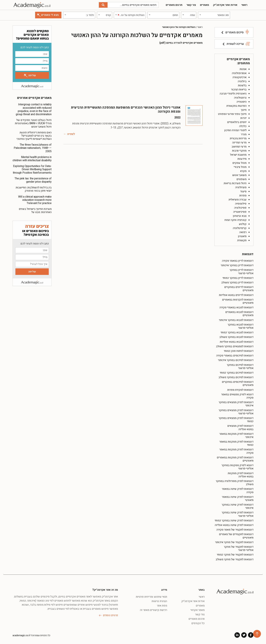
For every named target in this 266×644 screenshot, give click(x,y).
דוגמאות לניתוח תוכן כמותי (239, 351)
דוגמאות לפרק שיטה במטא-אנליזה (234, 525)
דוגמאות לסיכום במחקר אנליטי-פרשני (240, 367)
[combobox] (214, 15)
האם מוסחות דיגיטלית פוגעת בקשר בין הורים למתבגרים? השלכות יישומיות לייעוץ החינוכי (34, 136)
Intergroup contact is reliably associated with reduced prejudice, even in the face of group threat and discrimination (34, 109)
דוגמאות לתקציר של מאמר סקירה (235, 530)
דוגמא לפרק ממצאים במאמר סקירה (237, 396)
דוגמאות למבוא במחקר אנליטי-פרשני (241, 326)
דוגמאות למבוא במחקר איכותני (236, 320)
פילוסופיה (241, 204)
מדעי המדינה (239, 143)
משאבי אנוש (239, 175)
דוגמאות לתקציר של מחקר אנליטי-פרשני (239, 548)
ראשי (244, 5)
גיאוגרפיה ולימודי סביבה (233, 94)
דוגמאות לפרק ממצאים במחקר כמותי (236, 420)
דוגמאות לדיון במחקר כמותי (238, 278)
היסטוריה (242, 102)
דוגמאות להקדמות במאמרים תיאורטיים (238, 301)
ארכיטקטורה (240, 77)
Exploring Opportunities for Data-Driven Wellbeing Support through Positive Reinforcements (32, 169)
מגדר (244, 134)
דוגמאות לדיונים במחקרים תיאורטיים (239, 289)
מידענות (242, 159)
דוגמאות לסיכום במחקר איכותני (236, 360)
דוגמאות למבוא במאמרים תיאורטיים (239, 314)
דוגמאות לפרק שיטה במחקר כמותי (234, 521)
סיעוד (243, 191)
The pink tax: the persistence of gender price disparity (33, 180)
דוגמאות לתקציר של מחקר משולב (235, 559)
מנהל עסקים (239, 163)
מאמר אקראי (198, 610)
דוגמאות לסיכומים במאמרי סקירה (235, 356)
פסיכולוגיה (240, 208)
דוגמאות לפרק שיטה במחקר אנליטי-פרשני (238, 514)
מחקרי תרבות (239, 151)
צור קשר (191, 5)
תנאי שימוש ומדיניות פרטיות (151, 597)
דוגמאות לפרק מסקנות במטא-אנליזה (241, 475)
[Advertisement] (133, 75)
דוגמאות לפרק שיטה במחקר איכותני (238, 506)
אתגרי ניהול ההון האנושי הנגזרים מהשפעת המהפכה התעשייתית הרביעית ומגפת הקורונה (126, 109)
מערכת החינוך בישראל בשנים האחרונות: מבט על (35, 211)
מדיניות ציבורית (238, 138)
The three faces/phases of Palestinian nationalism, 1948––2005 (33, 148)
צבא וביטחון (240, 216)
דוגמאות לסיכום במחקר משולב (236, 377)
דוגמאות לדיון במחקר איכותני (237, 265)
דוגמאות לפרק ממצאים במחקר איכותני (236, 404)
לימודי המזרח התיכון (235, 130)
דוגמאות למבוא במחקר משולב (236, 337)
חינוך (244, 110)
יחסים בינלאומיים (237, 122)
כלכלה (243, 126)
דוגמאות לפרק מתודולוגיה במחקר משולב (235, 483)
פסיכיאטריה (240, 212)
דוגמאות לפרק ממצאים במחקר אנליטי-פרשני (236, 412)
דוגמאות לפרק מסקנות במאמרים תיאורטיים (235, 459)
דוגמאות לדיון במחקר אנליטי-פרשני (241, 272)
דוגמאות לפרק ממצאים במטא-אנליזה (240, 427)
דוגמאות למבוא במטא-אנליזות (237, 342)
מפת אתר (162, 606)
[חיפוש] (103, 5)
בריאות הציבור (239, 90)
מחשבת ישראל (238, 155)
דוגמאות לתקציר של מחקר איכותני (234, 542)
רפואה (243, 232)
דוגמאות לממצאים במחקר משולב (235, 346)
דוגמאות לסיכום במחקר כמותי (237, 373)
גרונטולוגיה (240, 98)
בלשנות (242, 85)
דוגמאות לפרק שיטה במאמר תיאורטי (238, 499)
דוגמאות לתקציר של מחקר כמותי (235, 555)
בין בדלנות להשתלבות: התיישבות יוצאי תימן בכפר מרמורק (34, 189)
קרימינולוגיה (240, 228)
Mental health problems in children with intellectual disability (32, 159)
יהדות (243, 118)
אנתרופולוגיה (239, 73)
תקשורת (242, 240)
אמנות (243, 69)
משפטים (241, 179)
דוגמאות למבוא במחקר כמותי (237, 332)
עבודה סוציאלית (238, 200)
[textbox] (214, 15)
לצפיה (71, 134)
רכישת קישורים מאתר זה (154, 610)
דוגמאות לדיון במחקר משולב (237, 283)
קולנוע (243, 224)
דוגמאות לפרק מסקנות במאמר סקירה (236, 451)
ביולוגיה (242, 81)
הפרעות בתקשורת (236, 106)
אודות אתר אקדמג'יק (225, 5)
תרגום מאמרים (174, 5)
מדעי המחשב (239, 147)
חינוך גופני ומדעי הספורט (232, 114)
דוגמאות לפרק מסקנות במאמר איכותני (236, 435)
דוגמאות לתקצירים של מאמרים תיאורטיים (236, 536)
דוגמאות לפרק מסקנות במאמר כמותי (236, 443)
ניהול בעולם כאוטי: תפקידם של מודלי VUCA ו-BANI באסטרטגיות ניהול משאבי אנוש (33, 123)
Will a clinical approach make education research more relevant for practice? (35, 200)
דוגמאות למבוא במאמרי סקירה (236, 307)
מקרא (243, 171)
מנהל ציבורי (240, 167)
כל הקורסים (198, 623)
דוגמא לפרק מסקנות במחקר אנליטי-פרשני (237, 467)
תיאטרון (242, 236)
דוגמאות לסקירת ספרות (240, 390)
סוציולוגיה (241, 187)
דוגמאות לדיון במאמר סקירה (238, 261)
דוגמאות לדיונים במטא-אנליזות (236, 295)
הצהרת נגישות (159, 601)
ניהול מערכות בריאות (235, 183)
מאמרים (205, 5)
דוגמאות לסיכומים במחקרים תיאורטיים (238, 383)
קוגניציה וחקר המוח (235, 220)
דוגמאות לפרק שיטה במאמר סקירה (238, 491)
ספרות (243, 196)
